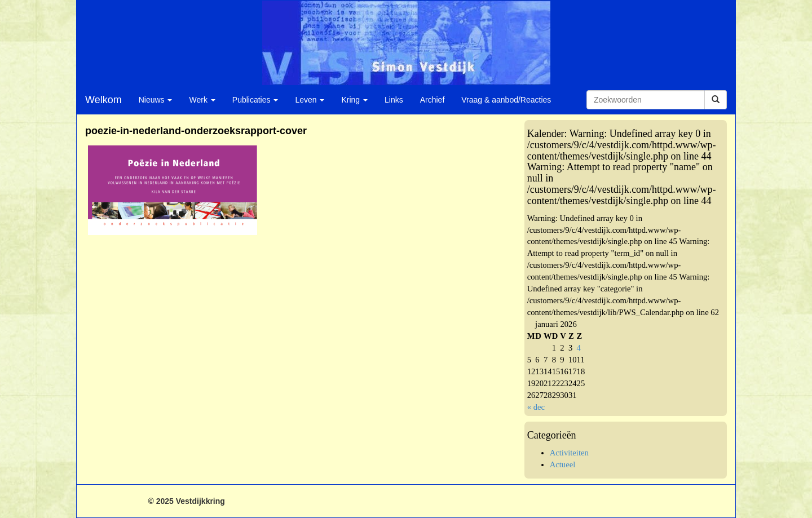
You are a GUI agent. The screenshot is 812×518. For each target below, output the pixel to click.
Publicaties (255, 100)
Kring (354, 100)
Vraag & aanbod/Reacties (506, 100)
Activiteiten (569, 453)
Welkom (103, 100)
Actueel (563, 464)
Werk (202, 100)
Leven (310, 100)
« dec (536, 407)
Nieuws (156, 100)
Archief (433, 100)
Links (394, 100)
